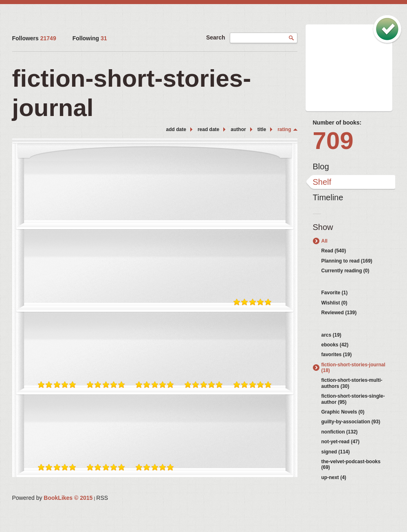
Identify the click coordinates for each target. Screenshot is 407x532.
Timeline (328, 197)
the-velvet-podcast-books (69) (351, 464)
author (238, 129)
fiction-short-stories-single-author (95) (353, 399)
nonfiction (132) (340, 432)
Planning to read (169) (347, 261)
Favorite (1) (335, 293)
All (324, 241)
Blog (321, 166)
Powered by (53, 498)
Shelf (322, 182)
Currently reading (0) (345, 271)
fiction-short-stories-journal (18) (353, 368)
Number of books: (337, 123)
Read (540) (334, 251)
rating (284, 129)
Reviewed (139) (339, 313)
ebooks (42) (335, 345)
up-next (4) (334, 477)
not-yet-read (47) (341, 442)
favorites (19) (337, 355)
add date (176, 129)
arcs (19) (331, 335)
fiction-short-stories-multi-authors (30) (352, 383)
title (262, 129)
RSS (102, 498)
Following (90, 38)
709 (333, 141)
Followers (34, 38)
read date (208, 129)
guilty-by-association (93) (351, 422)
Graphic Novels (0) (343, 412)
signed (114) (336, 452)
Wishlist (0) (334, 303)
